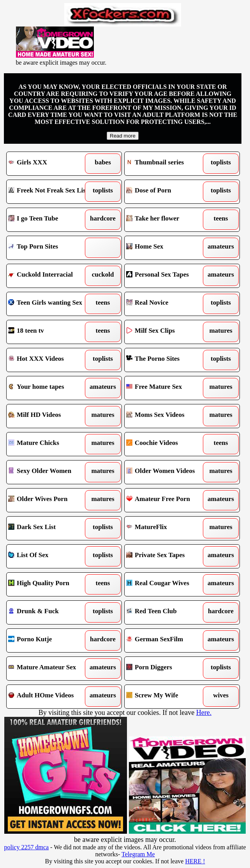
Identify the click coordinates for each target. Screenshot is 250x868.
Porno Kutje (49, 640)
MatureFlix (167, 528)
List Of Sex (49, 556)
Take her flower (167, 220)
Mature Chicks (49, 444)
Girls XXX (49, 164)
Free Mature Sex (167, 388)
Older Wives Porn (49, 500)
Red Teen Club (167, 612)
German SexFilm (167, 640)
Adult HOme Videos (49, 697)
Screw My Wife (167, 697)
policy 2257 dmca (26, 847)
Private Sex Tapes (167, 556)
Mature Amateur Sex (49, 669)
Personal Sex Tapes (167, 276)
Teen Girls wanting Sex (49, 304)
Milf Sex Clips (167, 332)
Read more (123, 136)
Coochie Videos (167, 444)
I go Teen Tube (49, 220)
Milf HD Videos (49, 416)
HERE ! (195, 861)
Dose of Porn (167, 192)
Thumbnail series (167, 164)
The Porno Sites (167, 360)
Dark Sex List (49, 528)
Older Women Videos (167, 472)
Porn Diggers (167, 669)
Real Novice (167, 304)
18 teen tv (49, 332)
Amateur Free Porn (167, 500)
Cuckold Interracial (49, 276)
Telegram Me (138, 854)
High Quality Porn (49, 584)
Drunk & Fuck (49, 612)
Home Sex (167, 248)
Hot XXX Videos (49, 360)
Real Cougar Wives (167, 584)
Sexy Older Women (49, 472)
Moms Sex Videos (167, 416)
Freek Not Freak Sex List (49, 192)
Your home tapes (49, 388)
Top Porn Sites (49, 248)
